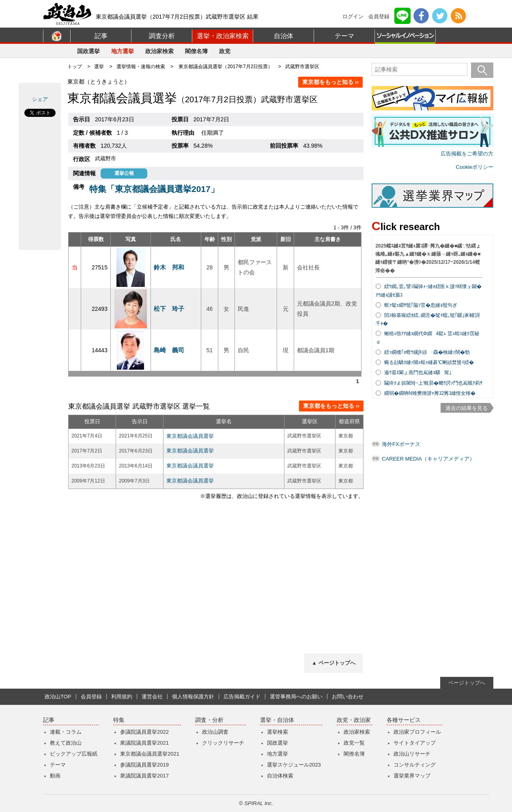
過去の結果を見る (467, 408)
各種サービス (404, 720)
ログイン (353, 16)
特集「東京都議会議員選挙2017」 (154, 189)
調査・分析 (209, 720)
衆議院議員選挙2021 (144, 743)
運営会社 (152, 697)
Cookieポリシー (475, 167)
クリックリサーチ (223, 743)
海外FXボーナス (401, 444)
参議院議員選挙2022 (144, 732)
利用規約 (122, 697)
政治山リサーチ (412, 754)
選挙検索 (278, 732)
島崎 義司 (169, 350)
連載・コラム (66, 732)
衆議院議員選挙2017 (144, 776)
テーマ (344, 36)
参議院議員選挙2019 (144, 765)
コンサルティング (415, 765)
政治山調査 (215, 732)
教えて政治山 (66, 743)
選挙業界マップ (412, 776)
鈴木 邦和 (169, 267)
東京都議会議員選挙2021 (150, 754)
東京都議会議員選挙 (190, 436)
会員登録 (379, 16)
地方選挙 (123, 51)
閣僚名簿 (196, 51)
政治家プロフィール (417, 732)
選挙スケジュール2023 (294, 765)
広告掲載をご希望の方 (467, 154)
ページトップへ (467, 683)
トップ (75, 67)
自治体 (284, 36)
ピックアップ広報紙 (74, 754)
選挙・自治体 (277, 720)
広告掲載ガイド (242, 697)
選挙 (99, 67)
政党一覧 (354, 743)
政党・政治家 (354, 720)
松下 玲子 (169, 309)
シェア (40, 99)
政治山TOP (58, 697)
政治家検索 (159, 51)
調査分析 (162, 36)
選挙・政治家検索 (223, 36)
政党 (225, 51)
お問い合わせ (348, 697)
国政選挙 (88, 51)
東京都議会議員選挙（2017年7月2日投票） (226, 67)
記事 (101, 36)
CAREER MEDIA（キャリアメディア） (428, 459)
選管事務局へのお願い (296, 697)
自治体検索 (280, 776)
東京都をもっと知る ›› (330, 82)
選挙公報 (124, 173)
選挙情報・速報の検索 (141, 67)
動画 (55, 776)
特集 (119, 720)
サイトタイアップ (415, 743)
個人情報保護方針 (193, 697)
